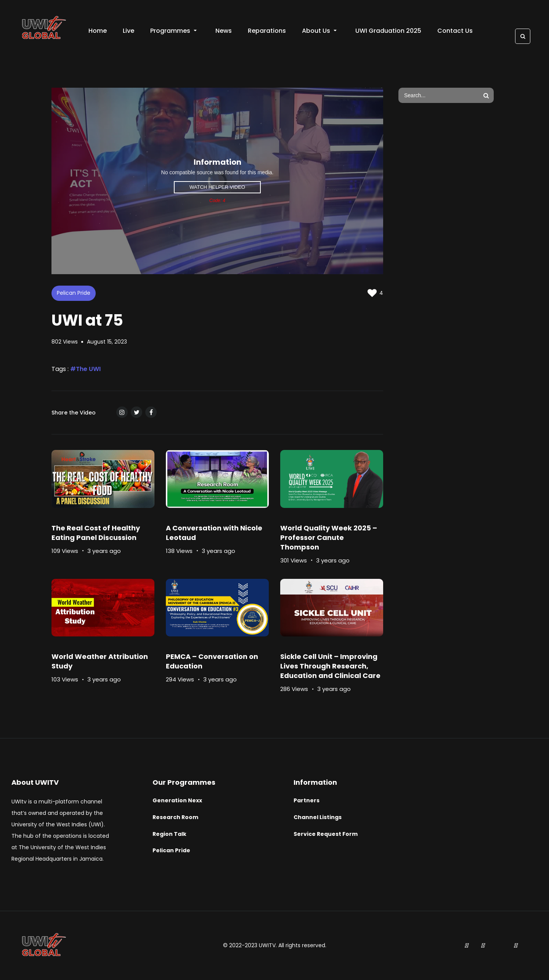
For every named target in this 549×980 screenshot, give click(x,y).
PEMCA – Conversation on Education (212, 661)
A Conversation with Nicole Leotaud (214, 533)
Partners (307, 800)
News (224, 31)
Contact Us (455, 31)
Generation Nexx (177, 800)
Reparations (267, 31)
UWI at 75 (87, 320)
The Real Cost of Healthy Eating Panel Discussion (96, 533)
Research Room (175, 817)
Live (128, 31)
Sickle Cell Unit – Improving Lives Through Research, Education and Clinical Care (330, 666)
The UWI (88, 369)
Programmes (173, 31)
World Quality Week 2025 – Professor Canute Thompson (329, 537)
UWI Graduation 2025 (388, 31)
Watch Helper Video (217, 187)
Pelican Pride (74, 293)
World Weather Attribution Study (100, 661)
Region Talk (169, 834)
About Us (319, 31)
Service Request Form (326, 834)
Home (98, 31)
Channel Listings (318, 817)
